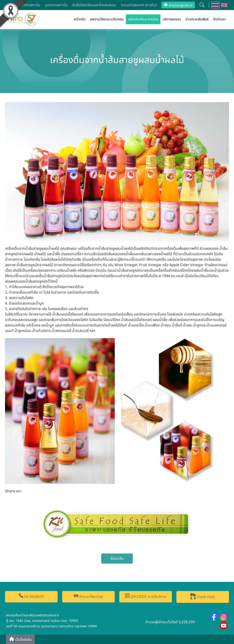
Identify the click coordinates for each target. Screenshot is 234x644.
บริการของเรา (172, 19)
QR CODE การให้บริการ (146, 596)
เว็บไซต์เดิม (20, 639)
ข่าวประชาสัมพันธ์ (197, 19)
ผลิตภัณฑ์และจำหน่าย (143, 19)
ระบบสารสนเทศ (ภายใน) (139, 5)
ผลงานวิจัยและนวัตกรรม (107, 19)
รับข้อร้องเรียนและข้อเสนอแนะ (94, 5)
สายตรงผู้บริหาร (178, 5)
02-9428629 (31, 596)
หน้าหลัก (80, 19)
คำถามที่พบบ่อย (88, 596)
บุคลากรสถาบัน (56, 5)
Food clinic (203, 596)
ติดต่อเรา (219, 19)
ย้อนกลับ (117, 559)
